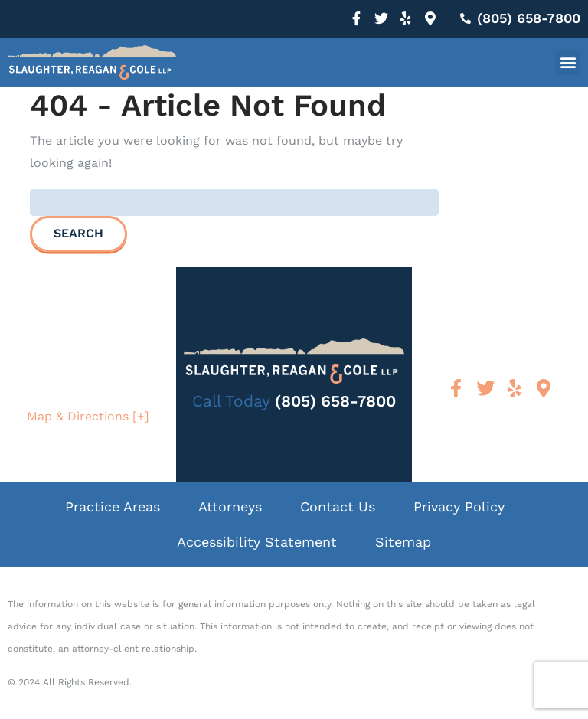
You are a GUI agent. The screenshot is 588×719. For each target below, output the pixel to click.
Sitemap (403, 542)
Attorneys (230, 507)
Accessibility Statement (257, 542)
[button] (568, 62)
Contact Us (338, 507)
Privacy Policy (459, 507)
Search (78, 233)
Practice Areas (113, 507)
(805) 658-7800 (335, 401)
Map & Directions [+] (88, 416)
